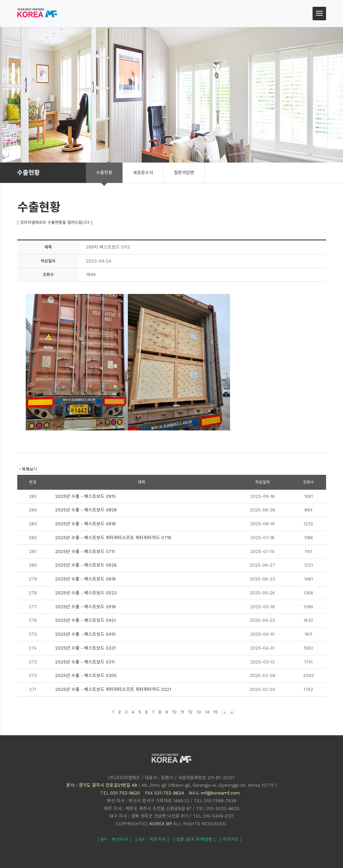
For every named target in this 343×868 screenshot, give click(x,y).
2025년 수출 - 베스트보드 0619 (85, 579)
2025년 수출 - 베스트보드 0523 (86, 593)
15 (216, 712)
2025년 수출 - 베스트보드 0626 (86, 565)
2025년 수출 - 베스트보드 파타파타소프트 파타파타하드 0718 (113, 538)
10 (174, 712)
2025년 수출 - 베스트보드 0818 (85, 524)
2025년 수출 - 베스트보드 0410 (85, 634)
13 (199, 712)
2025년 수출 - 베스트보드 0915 (85, 496)
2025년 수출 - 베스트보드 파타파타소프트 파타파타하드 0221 (113, 689)
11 (182, 712)
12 (190, 712)
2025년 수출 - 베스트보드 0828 (86, 510)
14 (207, 712)
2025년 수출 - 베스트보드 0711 (85, 552)
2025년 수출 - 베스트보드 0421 (85, 620)
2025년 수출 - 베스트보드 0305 (86, 675)
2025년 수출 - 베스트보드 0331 (85, 648)
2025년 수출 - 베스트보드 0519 (85, 607)
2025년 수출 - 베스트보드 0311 (85, 662)
